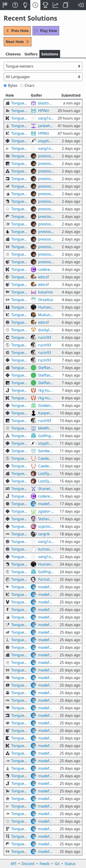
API (13, 864)
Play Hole (46, 31)
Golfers (31, 54)
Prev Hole (17, 31)
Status (70, 864)
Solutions (50, 54)
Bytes (11, 85)
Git (57, 864)
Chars (27, 85)
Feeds (45, 864)
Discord (28, 864)
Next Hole (18, 42)
